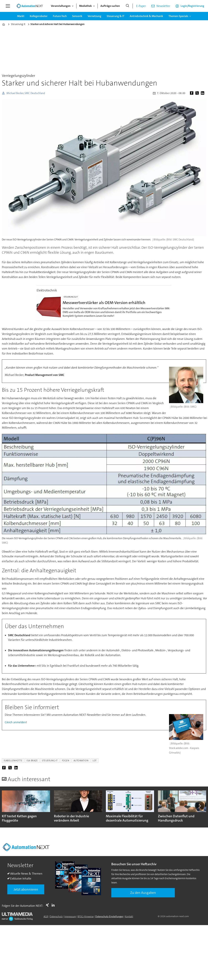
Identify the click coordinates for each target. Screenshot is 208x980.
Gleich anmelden (15, 722)
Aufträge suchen (110, 6)
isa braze (32, 761)
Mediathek (85, 6)
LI (54, 905)
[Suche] (127, 6)
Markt (21, 16)
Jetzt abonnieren (26, 889)
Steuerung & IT (115, 16)
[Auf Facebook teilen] (192, 93)
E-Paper (141, 6)
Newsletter (163, 6)
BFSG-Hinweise (86, 916)
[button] (199, 806)
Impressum (70, 916)
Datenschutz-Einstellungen (109, 916)
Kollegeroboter (39, 16)
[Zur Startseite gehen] (30, 6)
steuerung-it (50, 761)
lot (95, 761)
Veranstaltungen (61, 6)
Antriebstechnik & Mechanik (146, 16)
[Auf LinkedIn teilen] (203, 93)
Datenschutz (56, 916)
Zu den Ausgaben (143, 893)
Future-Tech (60, 16)
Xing (48, 905)
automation (81, 761)
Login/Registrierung (192, 6)
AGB (46, 916)
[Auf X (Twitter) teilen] (198, 93)
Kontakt (129, 916)
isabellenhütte (13, 761)
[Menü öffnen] (8, 6)
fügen (66, 761)
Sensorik (77, 16)
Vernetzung (94, 16)
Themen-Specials (178, 16)
